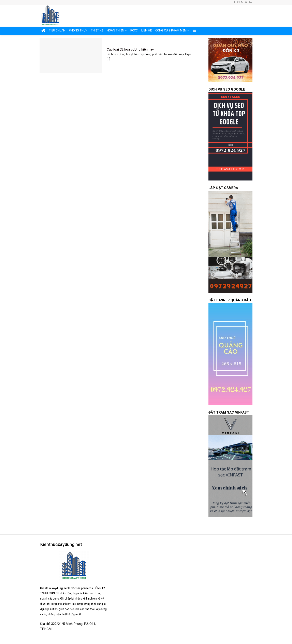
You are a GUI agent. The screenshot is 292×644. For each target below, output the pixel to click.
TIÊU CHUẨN (57, 31)
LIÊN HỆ (147, 31)
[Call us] (242, 2)
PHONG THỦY (78, 31)
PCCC (134, 31)
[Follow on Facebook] (234, 2)
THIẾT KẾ (97, 31)
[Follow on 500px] (250, 2)
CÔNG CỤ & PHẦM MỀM (172, 31)
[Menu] (195, 31)
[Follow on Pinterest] (246, 2)
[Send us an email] (238, 2)
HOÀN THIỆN (117, 31)
